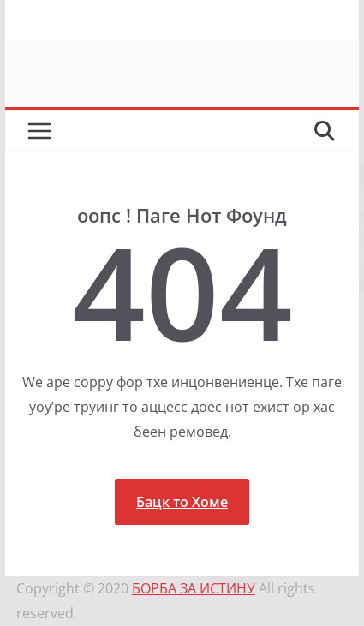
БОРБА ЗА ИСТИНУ (194, 588)
